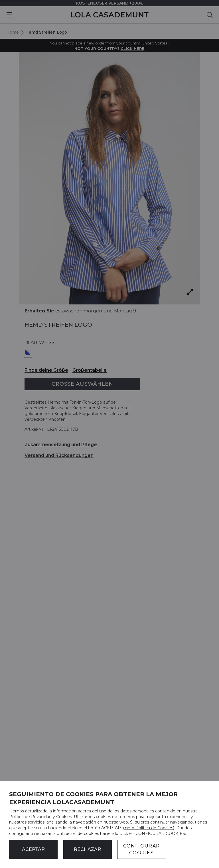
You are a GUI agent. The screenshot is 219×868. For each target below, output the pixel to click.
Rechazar (87, 849)
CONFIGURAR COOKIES (142, 849)
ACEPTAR (33, 849)
